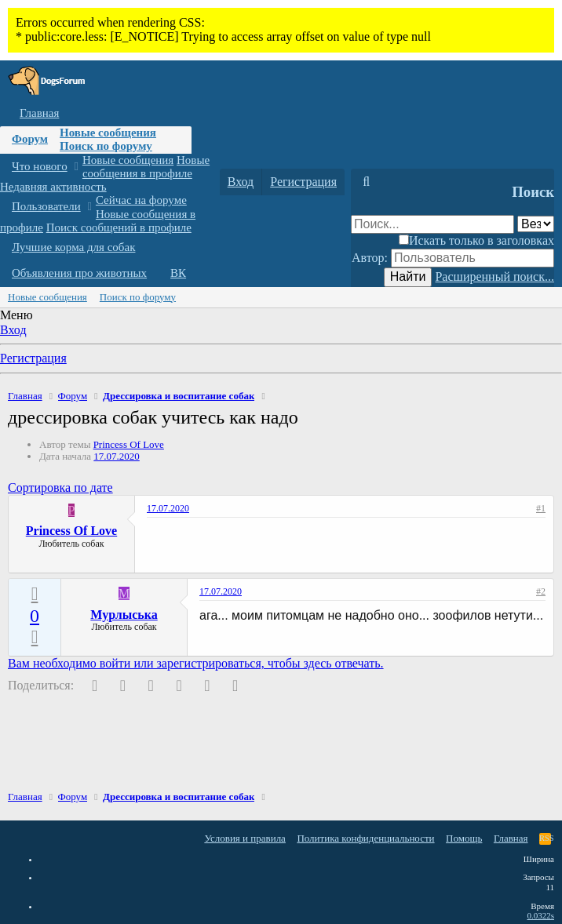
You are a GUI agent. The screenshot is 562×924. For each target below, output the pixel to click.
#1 (541, 508)
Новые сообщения (108, 133)
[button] (76, 167)
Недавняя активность (53, 187)
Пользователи (46, 206)
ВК (178, 273)
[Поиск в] (536, 224)
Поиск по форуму (106, 146)
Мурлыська (124, 615)
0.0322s (540, 915)
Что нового (40, 166)
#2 (541, 591)
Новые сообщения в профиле (146, 167)
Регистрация (33, 358)
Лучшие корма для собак (73, 247)
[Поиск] (366, 182)
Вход (13, 330)
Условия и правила (245, 838)
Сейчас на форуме (141, 200)
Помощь (464, 838)
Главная (39, 113)
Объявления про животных (79, 273)
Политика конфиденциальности (365, 838)
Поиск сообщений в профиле (119, 227)
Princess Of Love (129, 444)
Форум (30, 139)
